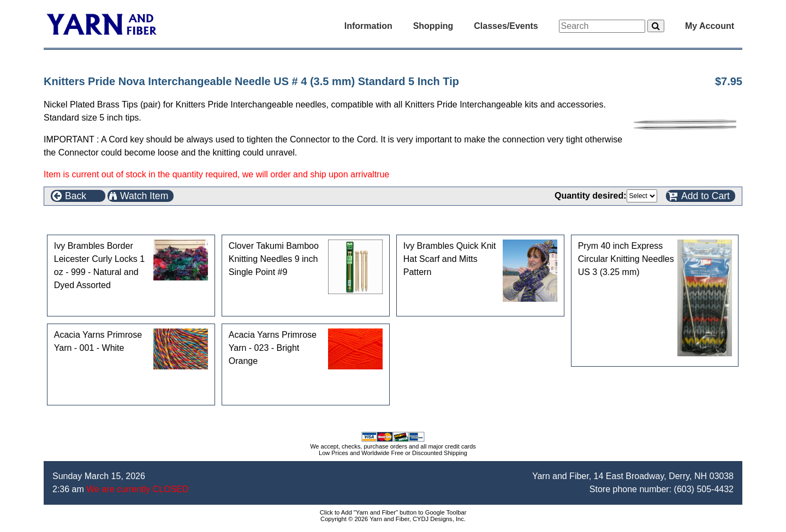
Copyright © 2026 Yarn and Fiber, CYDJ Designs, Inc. (393, 519)
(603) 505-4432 (704, 489)
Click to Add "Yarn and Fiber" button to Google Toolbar (393, 512)
